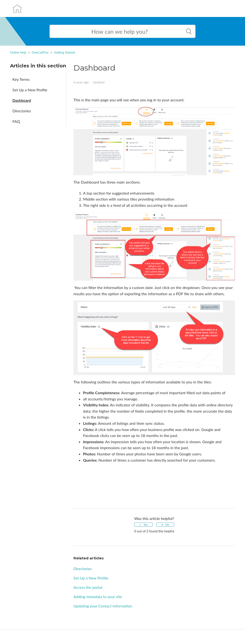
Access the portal (88, 587)
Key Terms (21, 79)
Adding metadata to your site (98, 597)
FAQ (16, 121)
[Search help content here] (122, 31)
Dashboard (22, 100)
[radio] (144, 525)
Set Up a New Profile (30, 90)
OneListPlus (40, 52)
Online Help (18, 52)
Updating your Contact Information (103, 606)
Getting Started (64, 52)
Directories (22, 111)
